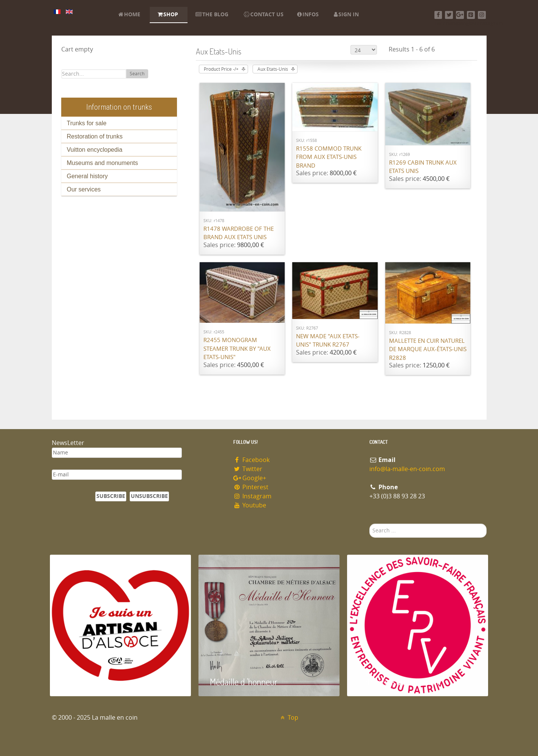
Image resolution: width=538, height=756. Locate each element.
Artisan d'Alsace (88, 682)
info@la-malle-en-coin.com (407, 469)
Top (289, 718)
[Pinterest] (471, 15)
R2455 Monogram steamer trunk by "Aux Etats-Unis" (237, 349)
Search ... (370, 524)
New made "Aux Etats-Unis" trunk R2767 (328, 341)
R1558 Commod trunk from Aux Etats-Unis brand (329, 157)
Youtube (250, 505)
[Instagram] (482, 15)
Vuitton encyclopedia (95, 150)
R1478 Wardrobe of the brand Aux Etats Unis (239, 233)
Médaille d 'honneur (244, 682)
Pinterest (251, 487)
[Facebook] (438, 15)
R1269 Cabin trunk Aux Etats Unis (423, 167)
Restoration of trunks (95, 136)
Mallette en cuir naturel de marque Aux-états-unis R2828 (428, 349)
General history (88, 176)
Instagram (253, 496)
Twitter (248, 469)
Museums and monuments (103, 163)
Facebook (252, 460)
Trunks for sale (87, 123)
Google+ (250, 478)
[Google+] (460, 15)
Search (137, 74)
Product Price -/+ (221, 69)
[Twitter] (449, 15)
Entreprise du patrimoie (400, 682)
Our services (84, 189)
